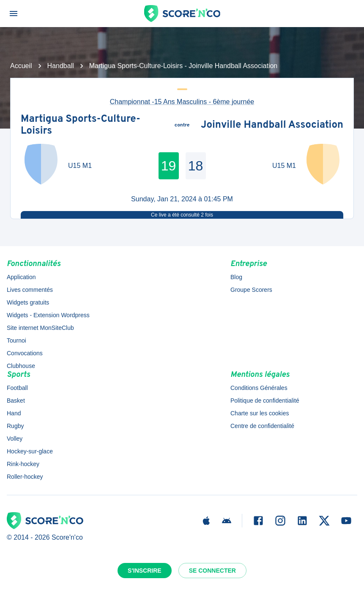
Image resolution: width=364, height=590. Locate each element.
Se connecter (212, 571)
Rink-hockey (23, 464)
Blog (236, 277)
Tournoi (16, 340)
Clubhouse (21, 366)
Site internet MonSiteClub (40, 328)
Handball (61, 66)
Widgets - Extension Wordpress (48, 315)
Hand (14, 413)
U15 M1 (80, 166)
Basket (16, 401)
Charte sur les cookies (260, 413)
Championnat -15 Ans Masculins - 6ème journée (182, 102)
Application (21, 277)
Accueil (21, 66)
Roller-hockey (25, 477)
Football (17, 388)
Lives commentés (30, 290)
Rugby (15, 426)
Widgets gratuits (28, 302)
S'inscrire (145, 571)
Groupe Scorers (251, 290)
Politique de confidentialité (265, 401)
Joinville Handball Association (272, 126)
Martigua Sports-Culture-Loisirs (81, 125)
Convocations (25, 353)
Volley (15, 439)
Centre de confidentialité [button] (262, 426)
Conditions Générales (259, 388)
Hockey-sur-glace (30, 451)
